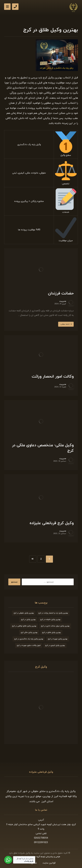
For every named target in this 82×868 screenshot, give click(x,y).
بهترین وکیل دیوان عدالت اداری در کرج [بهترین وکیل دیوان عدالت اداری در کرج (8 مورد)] (55, 626)
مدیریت (63, 301)
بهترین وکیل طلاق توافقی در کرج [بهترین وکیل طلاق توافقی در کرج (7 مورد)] (24, 626)
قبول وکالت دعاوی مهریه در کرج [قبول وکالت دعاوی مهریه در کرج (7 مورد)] (29, 645)
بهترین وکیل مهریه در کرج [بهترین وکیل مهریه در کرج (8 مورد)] (58, 639)
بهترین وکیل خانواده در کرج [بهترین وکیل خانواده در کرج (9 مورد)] (50, 620)
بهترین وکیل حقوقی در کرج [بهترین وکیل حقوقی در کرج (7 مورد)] (24, 613)
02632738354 (41, 838)
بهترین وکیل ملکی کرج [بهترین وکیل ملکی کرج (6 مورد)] (29, 632)
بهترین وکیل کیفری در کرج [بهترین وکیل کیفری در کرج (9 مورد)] (55, 645)
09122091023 (41, 843)
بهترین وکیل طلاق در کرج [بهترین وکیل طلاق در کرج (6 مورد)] (51, 632)
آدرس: (41, 820)
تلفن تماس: (41, 833)
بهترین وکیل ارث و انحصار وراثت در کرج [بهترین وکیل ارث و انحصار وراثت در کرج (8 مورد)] (53, 613)
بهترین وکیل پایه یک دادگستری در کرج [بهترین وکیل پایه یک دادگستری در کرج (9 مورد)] (29, 639)
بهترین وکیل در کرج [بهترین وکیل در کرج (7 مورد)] (28, 620)
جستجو (14, 582)
